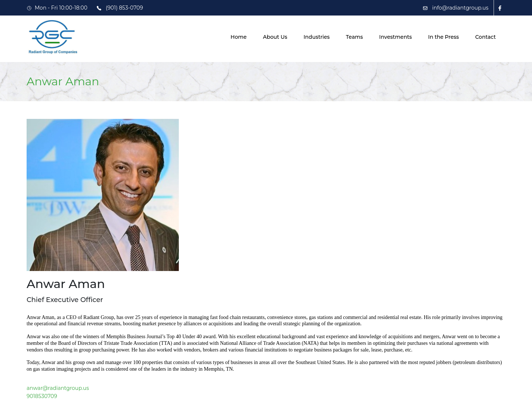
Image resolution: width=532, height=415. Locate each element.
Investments (395, 37)
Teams (354, 37)
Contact (485, 37)
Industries (316, 37)
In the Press (444, 37)
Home (239, 37)
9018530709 (42, 396)
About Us (275, 37)
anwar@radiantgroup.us (58, 388)
